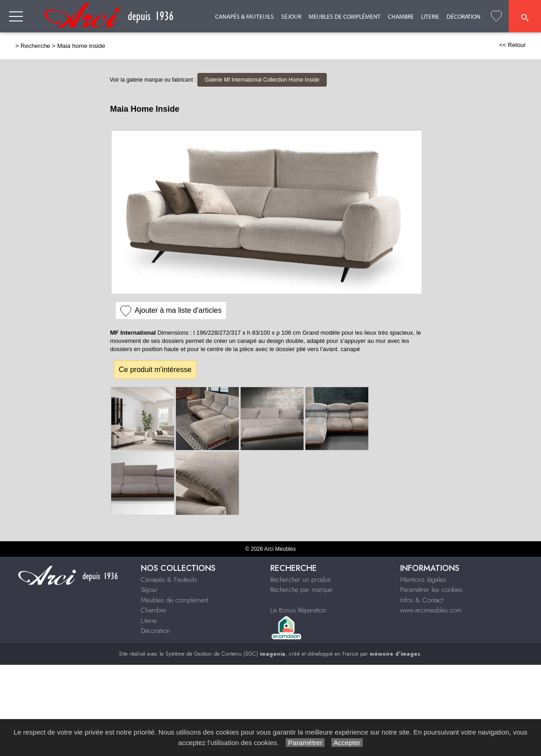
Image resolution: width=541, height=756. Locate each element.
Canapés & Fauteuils (245, 17)
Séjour (291, 17)
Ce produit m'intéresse (155, 370)
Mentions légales (423, 580)
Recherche (35, 46)
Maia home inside (81, 46)
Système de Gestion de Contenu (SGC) (225, 654)
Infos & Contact (422, 600)
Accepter (347, 743)
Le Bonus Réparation (298, 610)
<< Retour (513, 45)
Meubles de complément (345, 17)
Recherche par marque (301, 590)
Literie (430, 17)
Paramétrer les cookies (431, 590)
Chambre (401, 17)
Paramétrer (305, 743)
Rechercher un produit (300, 580)
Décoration (464, 17)
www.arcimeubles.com (431, 610)
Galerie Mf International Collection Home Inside (262, 80)
